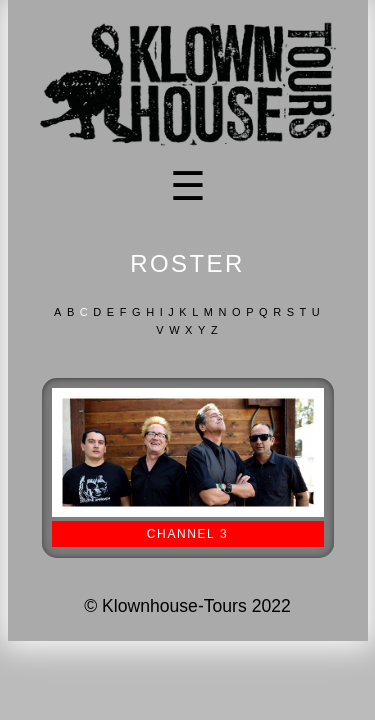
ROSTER (187, 263)
